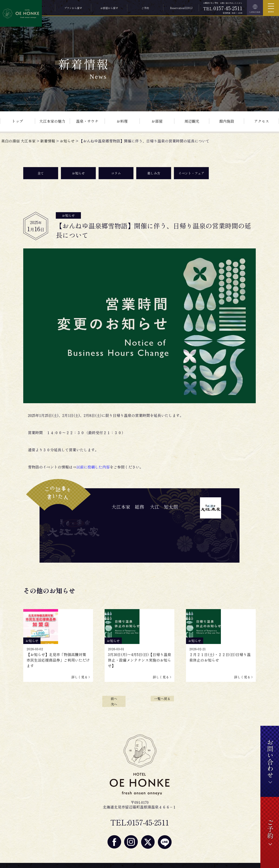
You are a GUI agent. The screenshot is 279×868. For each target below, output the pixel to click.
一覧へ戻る (162, 699)
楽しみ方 (154, 173)
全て (41, 173)
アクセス (262, 121)
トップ (17, 121)
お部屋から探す (109, 8)
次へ (114, 704)
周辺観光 (192, 121)
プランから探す (73, 8)
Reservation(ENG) (181, 8)
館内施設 (227, 121)
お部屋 (157, 121)
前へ (114, 699)
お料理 (122, 121)
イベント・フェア (191, 173)
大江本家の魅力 (52, 121)
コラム (116, 173)
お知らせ (78, 173)
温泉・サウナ (87, 121)
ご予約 (145, 8)
